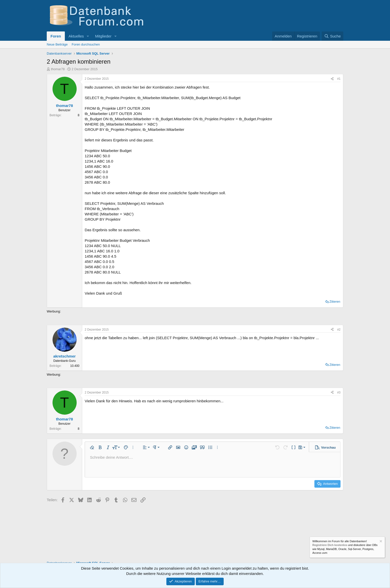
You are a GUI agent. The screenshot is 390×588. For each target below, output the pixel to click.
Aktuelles (76, 36)
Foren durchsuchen (86, 44)
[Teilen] (332, 79)
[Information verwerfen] (380, 542)
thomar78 (58, 69)
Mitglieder (103, 36)
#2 (339, 330)
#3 (339, 393)
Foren (56, 36)
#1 (339, 79)
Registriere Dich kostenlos (330, 545)
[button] (88, 36)
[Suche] (332, 36)
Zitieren (335, 302)
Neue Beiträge (57, 44)
